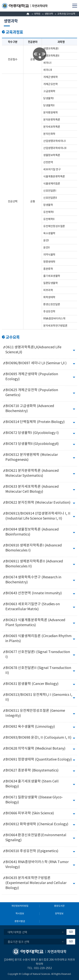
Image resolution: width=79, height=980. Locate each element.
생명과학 (49, 14)
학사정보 (20, 914)
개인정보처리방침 (20, 906)
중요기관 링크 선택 (18, 942)
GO (71, 932)
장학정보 (59, 914)
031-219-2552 (43, 968)
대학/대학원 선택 (17, 932)
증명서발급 (20, 921)
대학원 (37, 14)
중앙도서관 (59, 906)
